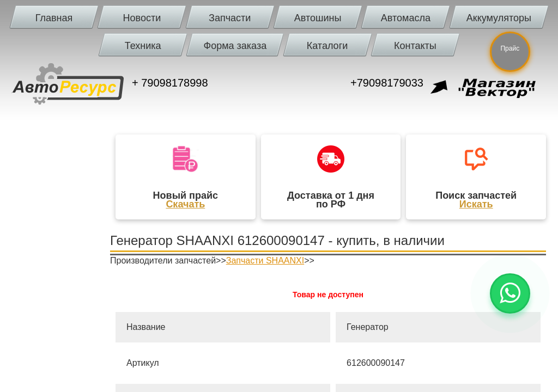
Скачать (185, 204)
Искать (476, 204)
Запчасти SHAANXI (265, 261)
